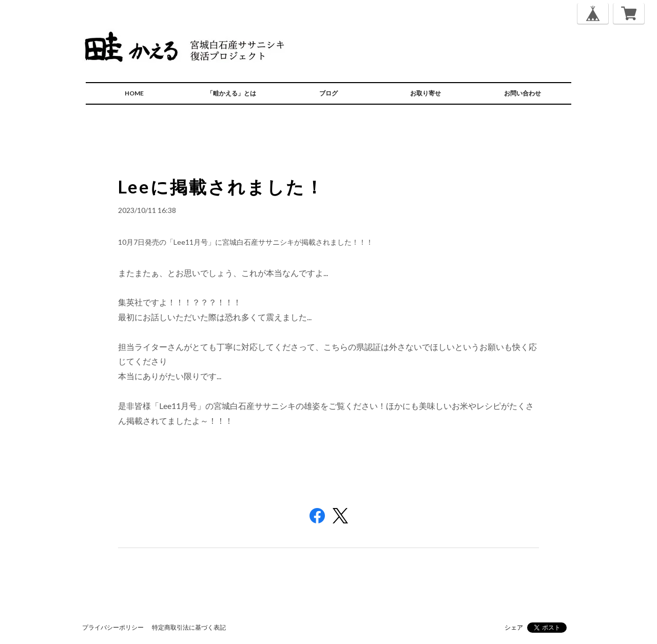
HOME (134, 93)
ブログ (328, 93)
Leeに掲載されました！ (221, 187)
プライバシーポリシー (113, 627)
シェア (514, 627)
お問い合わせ (523, 93)
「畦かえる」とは (231, 93)
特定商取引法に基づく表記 (189, 627)
